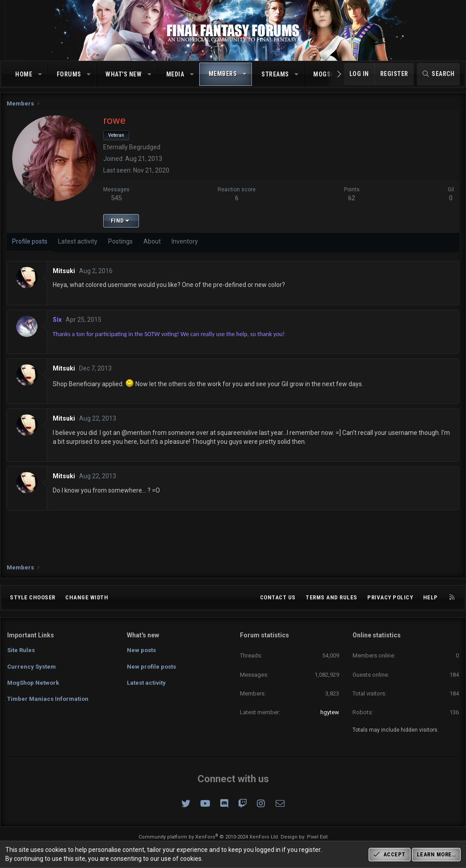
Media (175, 74)
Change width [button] (87, 597)
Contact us (278, 597)
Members (223, 74)
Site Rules (21, 650)
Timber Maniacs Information (48, 699)
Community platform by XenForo (209, 837)
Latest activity (146, 683)
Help (430, 597)
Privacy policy (390, 597)
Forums (69, 74)
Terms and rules (332, 597)
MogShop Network (33, 683)
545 (117, 200)
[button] (40, 75)
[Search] (439, 74)
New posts (141, 650)
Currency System (31, 667)
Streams (275, 74)
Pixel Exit (317, 837)
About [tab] (153, 244)
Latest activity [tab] (78, 244)
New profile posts (151, 667)
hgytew (330, 712)
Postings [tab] (121, 244)
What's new (124, 74)
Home (24, 74)
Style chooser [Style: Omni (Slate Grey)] (33, 597)
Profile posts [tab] (30, 244)
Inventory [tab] (185, 244)
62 (352, 200)
